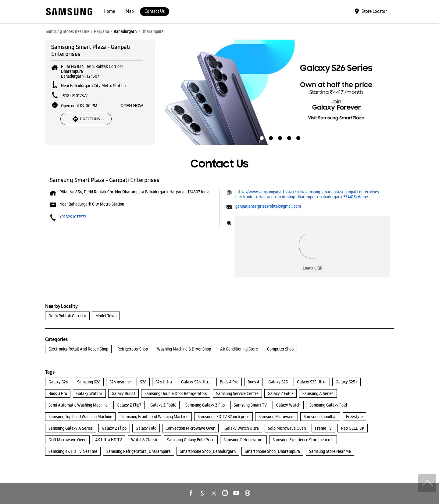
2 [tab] (270, 137)
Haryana (102, 31)
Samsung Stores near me (68, 31)
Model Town (106, 316)
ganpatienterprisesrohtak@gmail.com (268, 206)
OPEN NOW (132, 106)
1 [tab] (261, 137)
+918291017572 (74, 96)
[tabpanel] (279, 92)
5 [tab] (298, 137)
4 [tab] (288, 137)
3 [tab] (279, 137)
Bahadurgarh (125, 31)
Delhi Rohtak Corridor (67, 316)
